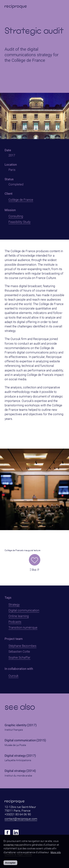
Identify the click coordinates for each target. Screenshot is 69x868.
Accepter (10, 863)
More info (56, 852)
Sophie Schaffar (19, 657)
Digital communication (24, 610)
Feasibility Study (20, 222)
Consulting (16, 216)
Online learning (19, 616)
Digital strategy (15, 756)
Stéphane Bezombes (22, 646)
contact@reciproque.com (21, 819)
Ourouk (13, 676)
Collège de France (21, 200)
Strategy (14, 605)
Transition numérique (23, 627)
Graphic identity (16, 725)
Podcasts (15, 622)
